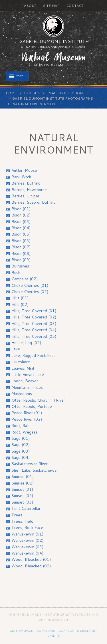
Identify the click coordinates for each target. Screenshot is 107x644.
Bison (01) (21, 209)
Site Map (51, 6)
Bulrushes (20, 266)
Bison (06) (21, 241)
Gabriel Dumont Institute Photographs (53, 98)
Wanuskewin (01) (27, 534)
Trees (17, 515)
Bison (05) (21, 234)
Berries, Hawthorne (29, 190)
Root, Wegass (24, 432)
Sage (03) (21, 451)
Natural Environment (35, 104)
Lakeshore (21, 362)
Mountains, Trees (27, 387)
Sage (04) (21, 457)
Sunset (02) (22, 496)
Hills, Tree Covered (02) (34, 317)
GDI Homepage (21, 631)
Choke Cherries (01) (30, 285)
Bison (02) (21, 215)
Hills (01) (20, 298)
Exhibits (32, 93)
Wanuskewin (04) (27, 553)
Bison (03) (21, 222)
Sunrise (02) (23, 483)
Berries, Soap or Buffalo (34, 202)
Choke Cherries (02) (30, 292)
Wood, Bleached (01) (31, 559)
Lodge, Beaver (25, 381)
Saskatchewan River (30, 464)
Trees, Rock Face (27, 528)
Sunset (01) (22, 489)
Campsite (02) (25, 279)
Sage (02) (21, 445)
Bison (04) (21, 228)
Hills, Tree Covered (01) (34, 311)
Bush (16, 273)
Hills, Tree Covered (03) (34, 324)
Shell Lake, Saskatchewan (35, 470)
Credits (54, 635)
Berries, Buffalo (26, 183)
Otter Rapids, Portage (32, 406)
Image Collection (65, 93)
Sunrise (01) (23, 477)
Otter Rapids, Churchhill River (38, 400)
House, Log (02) (26, 343)
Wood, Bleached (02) (31, 566)
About (30, 6)
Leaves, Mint (23, 368)
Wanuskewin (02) (27, 540)
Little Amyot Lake (28, 375)
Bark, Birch (21, 177)
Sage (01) (21, 438)
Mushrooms (22, 394)
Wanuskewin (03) (27, 547)
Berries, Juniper (25, 196)
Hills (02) (20, 304)
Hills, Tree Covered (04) (34, 330)
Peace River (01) (27, 413)
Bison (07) (21, 247)
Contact (75, 6)
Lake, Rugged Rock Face (34, 355)
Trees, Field (22, 521)
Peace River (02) (27, 419)
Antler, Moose (24, 170)
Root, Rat (20, 426)
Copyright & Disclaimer (78, 631)
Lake (16, 349)
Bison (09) (21, 260)
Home (11, 93)
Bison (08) (21, 253)
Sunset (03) (22, 502)
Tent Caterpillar (26, 508)
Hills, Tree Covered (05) (34, 336)
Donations (46, 631)
